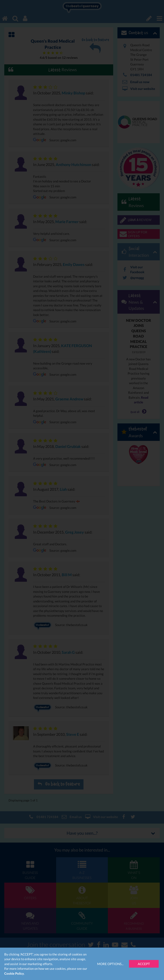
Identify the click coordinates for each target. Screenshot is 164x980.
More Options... (110, 964)
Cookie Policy (14, 973)
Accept (144, 964)
